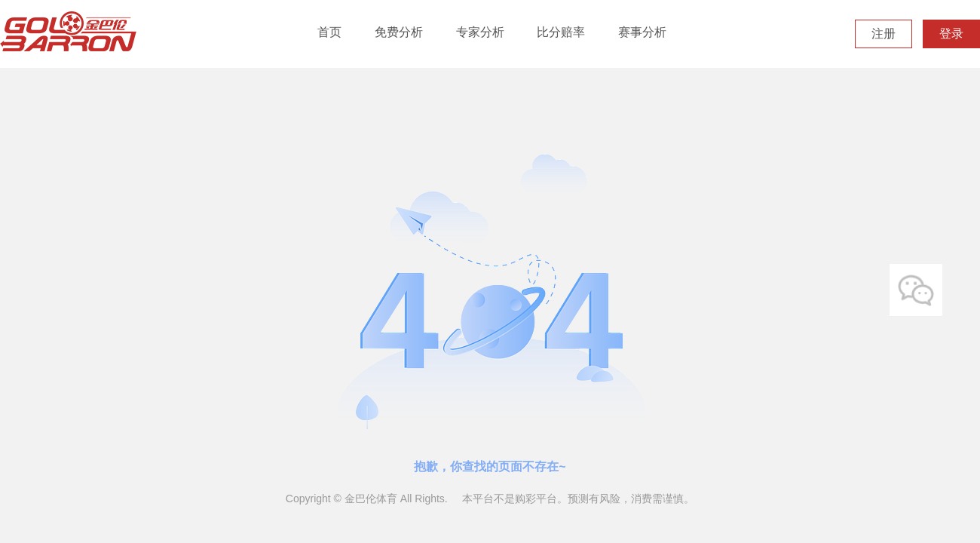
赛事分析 (642, 32)
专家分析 (480, 32)
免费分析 (399, 32)
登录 (951, 34)
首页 (329, 32)
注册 (884, 34)
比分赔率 (561, 32)
